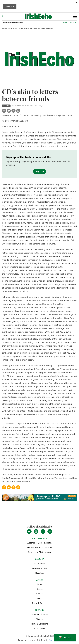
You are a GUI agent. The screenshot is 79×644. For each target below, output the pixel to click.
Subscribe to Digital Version (39, 552)
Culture (13, 29)
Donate (68, 638)
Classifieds (40, 573)
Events (40, 598)
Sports (40, 589)
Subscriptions (39, 629)
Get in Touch (39, 564)
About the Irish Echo (39, 614)
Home (4, 29)
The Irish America (39, 603)
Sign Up (40, 171)
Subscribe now (70, 23)
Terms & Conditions (39, 624)
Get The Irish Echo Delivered (40, 548)
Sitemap (40, 619)
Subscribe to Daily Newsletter (39, 543)
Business (39, 594)
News (40, 584)
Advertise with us (40, 568)
